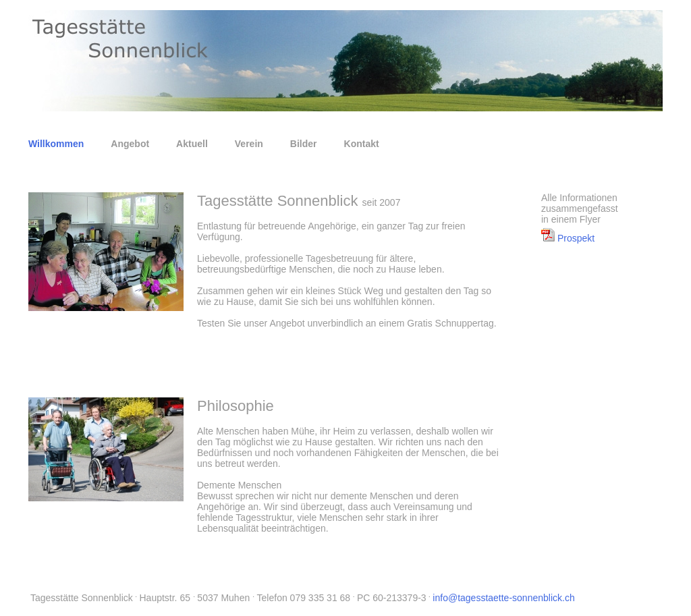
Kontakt (362, 144)
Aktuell (192, 144)
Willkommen (56, 144)
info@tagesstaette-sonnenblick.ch (503, 598)
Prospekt (568, 238)
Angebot (130, 144)
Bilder (304, 144)
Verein (249, 144)
